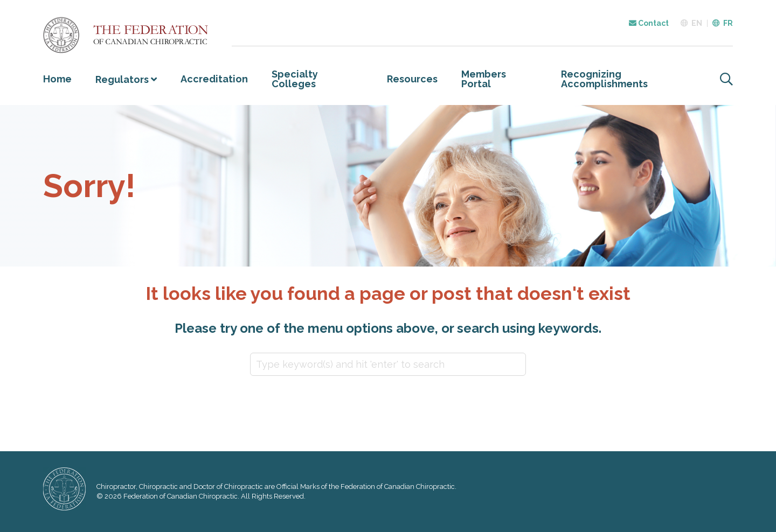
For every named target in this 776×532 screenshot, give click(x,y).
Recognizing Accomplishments (604, 79)
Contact (649, 23)
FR (728, 23)
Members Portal (484, 79)
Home (57, 79)
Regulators (122, 79)
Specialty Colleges (295, 79)
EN (697, 23)
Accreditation (214, 79)
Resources (412, 79)
